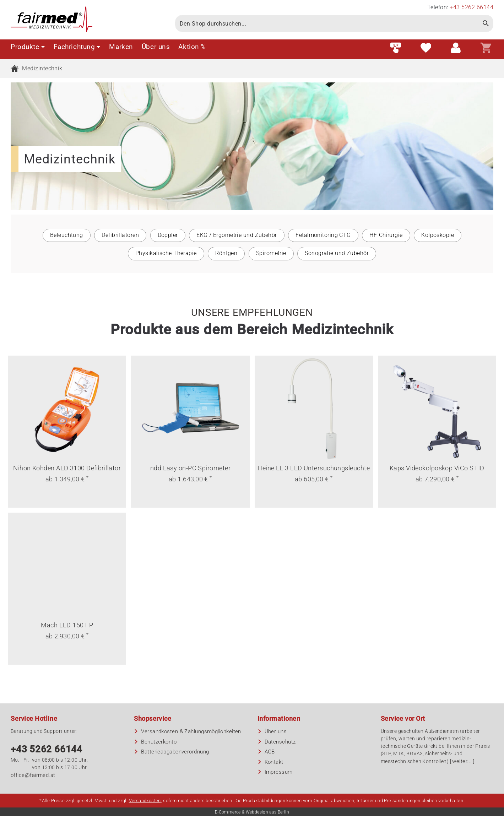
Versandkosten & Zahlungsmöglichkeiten (191, 731)
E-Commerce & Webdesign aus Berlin (252, 812)
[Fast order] (396, 48)
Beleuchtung (67, 235)
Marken (121, 47)
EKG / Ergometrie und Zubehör (237, 235)
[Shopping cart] (486, 48)
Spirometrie (271, 253)
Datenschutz (280, 742)
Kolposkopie (438, 235)
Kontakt (274, 762)
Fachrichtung (77, 47)
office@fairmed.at (33, 775)
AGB (270, 752)
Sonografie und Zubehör (337, 253)
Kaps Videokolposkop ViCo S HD (437, 468)
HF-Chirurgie (386, 235)
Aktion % (192, 47)
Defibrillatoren (120, 235)
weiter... (462, 761)
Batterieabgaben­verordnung (175, 752)
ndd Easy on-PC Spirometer (190, 468)
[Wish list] (426, 48)
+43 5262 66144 (47, 749)
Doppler (168, 235)
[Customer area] (456, 48)
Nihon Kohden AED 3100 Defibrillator (67, 468)
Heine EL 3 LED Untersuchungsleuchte (314, 468)
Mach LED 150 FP (67, 625)
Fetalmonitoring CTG (323, 235)
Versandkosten (145, 801)
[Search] (327, 23)
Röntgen (226, 253)
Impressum (279, 772)
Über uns (156, 47)
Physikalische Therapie (166, 253)
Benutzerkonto (159, 742)
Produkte (28, 47)
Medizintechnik (42, 68)
